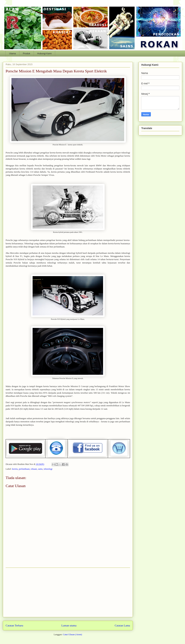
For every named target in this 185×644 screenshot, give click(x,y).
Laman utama (69, 625)
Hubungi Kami (44, 53)
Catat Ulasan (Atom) (72, 634)
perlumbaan (24, 469)
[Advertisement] (68, 592)
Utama (13, 53)
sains (40, 469)
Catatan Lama (122, 625)
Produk (27, 53)
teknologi (48, 469)
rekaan (34, 469)
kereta (15, 469)
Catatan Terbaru (14, 625)
